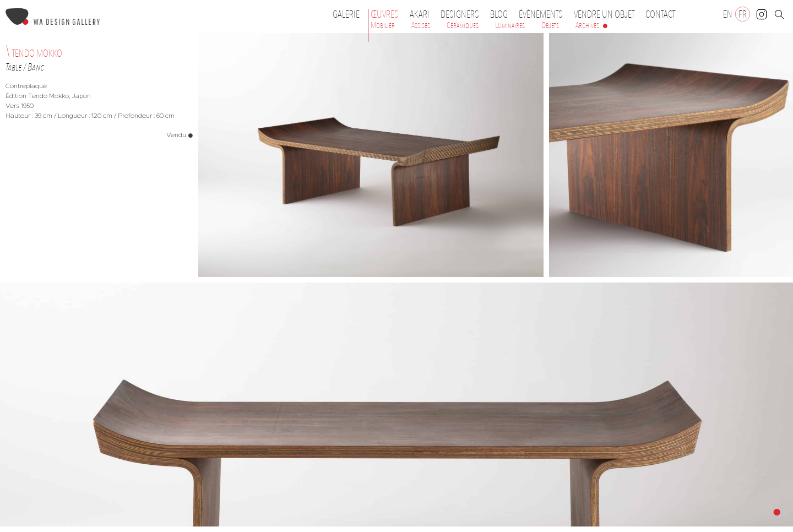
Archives (587, 25)
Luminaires (510, 25)
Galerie (346, 14)
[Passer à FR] (743, 14)
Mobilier (383, 25)
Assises (421, 25)
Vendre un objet (604, 14)
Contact (660, 14)
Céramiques (463, 25)
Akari (420, 14)
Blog (499, 14)
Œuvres (387, 14)
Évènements (544, 14)
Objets (550, 25)
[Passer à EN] (728, 14)
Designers (463, 14)
